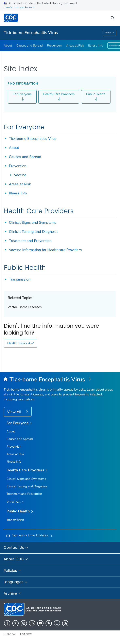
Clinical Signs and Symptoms (33, 222)
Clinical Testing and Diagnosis (34, 232)
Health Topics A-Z (21, 343)
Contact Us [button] (16, 548)
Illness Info (96, 46)
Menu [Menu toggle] (110, 33)
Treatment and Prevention (30, 241)
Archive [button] (12, 594)
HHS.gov (10, 634)
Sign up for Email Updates (30, 535)
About (8, 46)
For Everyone (22, 97)
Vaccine (20, 175)
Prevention (54, 46)
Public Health (96, 97)
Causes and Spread (30, 46)
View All (15, 412)
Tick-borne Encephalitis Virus (31, 33)
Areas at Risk (75, 46)
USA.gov (26, 634)
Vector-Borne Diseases (25, 307)
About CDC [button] (16, 559)
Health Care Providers (59, 97)
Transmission (20, 279)
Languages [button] (16, 582)
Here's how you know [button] (19, 7)
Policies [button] (12, 571)
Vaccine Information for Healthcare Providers (45, 250)
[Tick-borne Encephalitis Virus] (60, 380)
